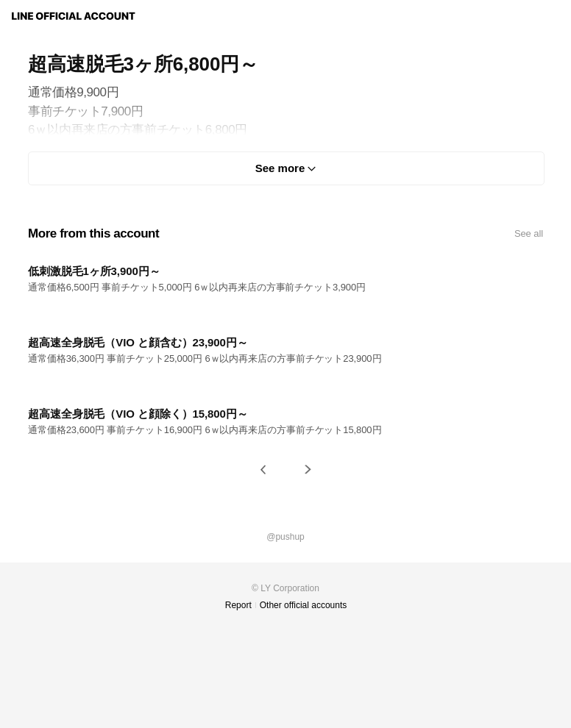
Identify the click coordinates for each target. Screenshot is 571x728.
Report (238, 605)
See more (280, 168)
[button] (263, 470)
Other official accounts (304, 605)
